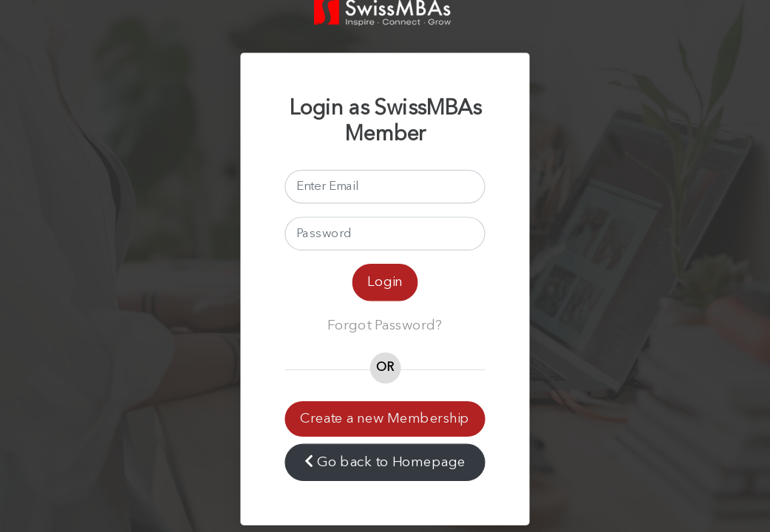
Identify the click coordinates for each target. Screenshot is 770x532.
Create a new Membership (385, 419)
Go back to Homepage (385, 462)
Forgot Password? (385, 325)
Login (385, 282)
